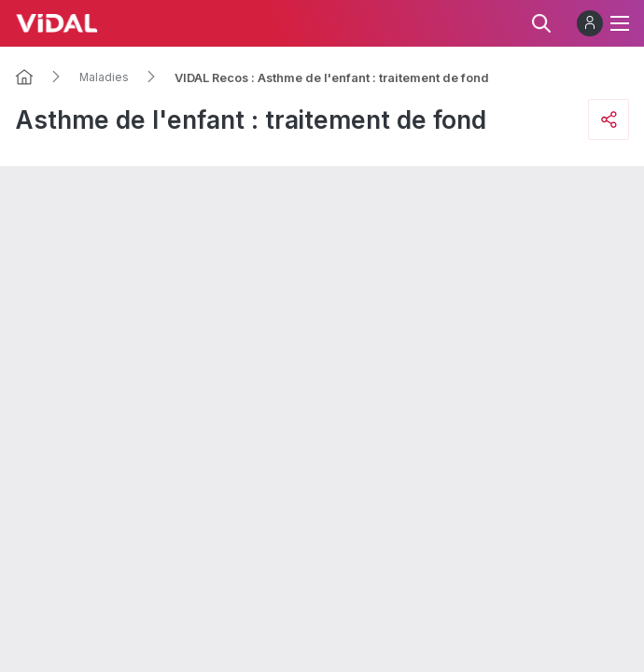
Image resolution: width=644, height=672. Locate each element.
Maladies (104, 77)
